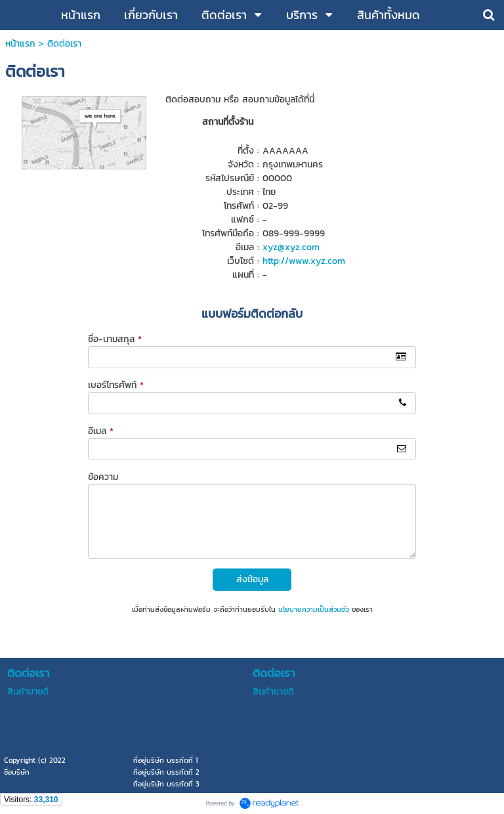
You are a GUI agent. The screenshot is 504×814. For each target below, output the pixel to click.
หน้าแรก (20, 44)
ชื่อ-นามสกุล (115, 339)
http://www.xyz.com (304, 261)
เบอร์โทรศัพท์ (116, 385)
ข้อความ (103, 477)
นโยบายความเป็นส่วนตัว (314, 609)
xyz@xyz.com (291, 247)
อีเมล (101, 431)
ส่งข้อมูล (252, 579)
